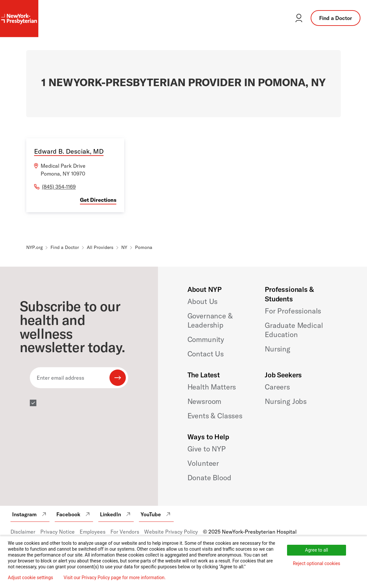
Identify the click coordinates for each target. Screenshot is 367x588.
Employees (93, 532)
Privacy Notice (58, 532)
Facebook (74, 514)
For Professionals (293, 311)
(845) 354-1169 (59, 187)
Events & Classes (215, 416)
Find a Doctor (336, 18)
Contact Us (206, 354)
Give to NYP (207, 449)
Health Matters (212, 387)
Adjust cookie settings (30, 578)
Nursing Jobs (286, 401)
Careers (277, 387)
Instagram (30, 514)
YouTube (156, 514)
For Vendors (125, 532)
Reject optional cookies (317, 563)
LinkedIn (116, 514)
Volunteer (203, 463)
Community (206, 339)
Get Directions (98, 200)
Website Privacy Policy (171, 532)
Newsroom (204, 401)
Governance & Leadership (210, 320)
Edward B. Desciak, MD (69, 151)
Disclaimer (23, 532)
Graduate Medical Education (294, 330)
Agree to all (317, 550)
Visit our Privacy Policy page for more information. (115, 578)
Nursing (278, 349)
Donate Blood (209, 478)
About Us (203, 301)
